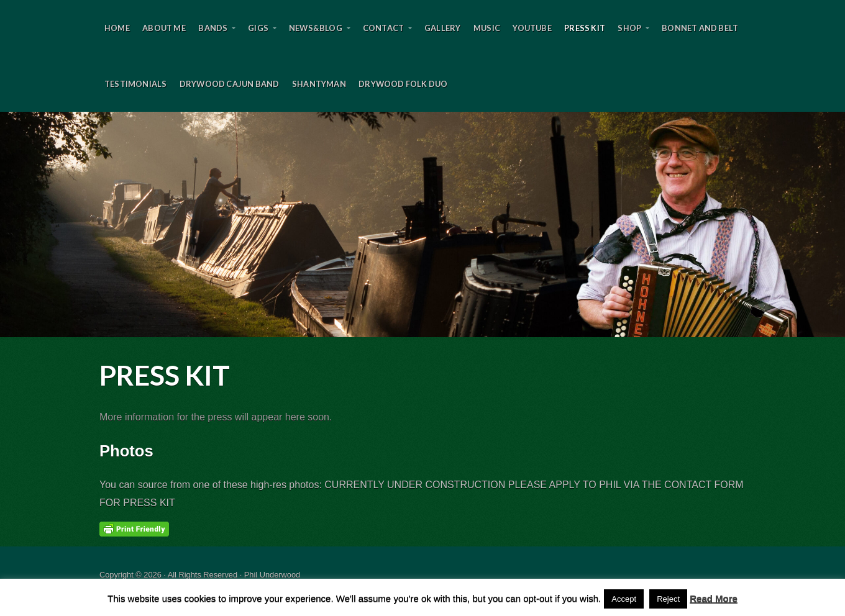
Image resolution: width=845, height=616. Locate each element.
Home (117, 28)
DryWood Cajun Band (230, 84)
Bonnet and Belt (700, 28)
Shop (629, 28)
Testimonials (135, 84)
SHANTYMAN (319, 84)
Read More (714, 598)
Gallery (442, 28)
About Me (164, 28)
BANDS (213, 28)
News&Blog (316, 28)
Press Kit (585, 28)
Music (487, 28)
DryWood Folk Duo (403, 84)
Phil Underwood (422, 224)
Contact (383, 28)
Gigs (258, 28)
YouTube (532, 28)
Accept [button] (624, 599)
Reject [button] (668, 599)
